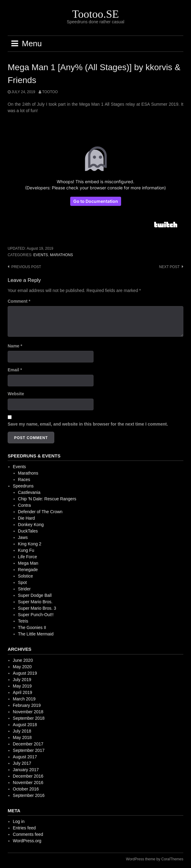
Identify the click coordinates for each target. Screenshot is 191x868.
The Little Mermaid (36, 634)
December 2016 (28, 776)
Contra (25, 505)
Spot (23, 582)
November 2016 (28, 783)
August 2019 (25, 673)
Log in (19, 821)
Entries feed (24, 828)
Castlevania (29, 492)
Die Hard (27, 518)
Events (41, 255)
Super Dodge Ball (35, 595)
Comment (19, 301)
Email (15, 370)
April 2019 (23, 692)
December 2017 (28, 744)
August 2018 (25, 725)
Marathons (61, 255)
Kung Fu (26, 550)
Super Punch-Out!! (36, 615)
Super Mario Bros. (35, 602)
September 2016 (29, 795)
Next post (169, 267)
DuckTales (28, 531)
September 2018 (29, 718)
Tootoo (50, 92)
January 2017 (26, 770)
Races (24, 479)
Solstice (26, 576)
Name (15, 346)
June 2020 (23, 660)
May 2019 (22, 686)
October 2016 (26, 789)
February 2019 (27, 705)
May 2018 (22, 737)
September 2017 (29, 750)
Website (16, 394)
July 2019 (22, 680)
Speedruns (23, 486)
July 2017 (22, 763)
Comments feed (28, 834)
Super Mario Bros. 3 (37, 608)
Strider (24, 589)
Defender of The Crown (40, 512)
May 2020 (22, 667)
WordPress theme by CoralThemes (155, 859)
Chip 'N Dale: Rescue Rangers (47, 499)
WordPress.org (27, 841)
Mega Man (28, 563)
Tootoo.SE (95, 14)
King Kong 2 (30, 544)
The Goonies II (32, 627)
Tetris (23, 621)
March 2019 (24, 699)
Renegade (28, 570)
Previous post (26, 267)
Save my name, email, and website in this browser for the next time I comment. (88, 424)
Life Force (28, 557)
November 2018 (28, 712)
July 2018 (22, 731)
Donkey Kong (31, 525)
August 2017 (25, 757)
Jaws (23, 537)
